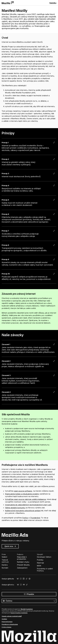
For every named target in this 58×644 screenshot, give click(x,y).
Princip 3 (5, 173)
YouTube (24, 585)
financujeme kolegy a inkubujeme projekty (22, 494)
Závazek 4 (6, 392)
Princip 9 (5, 259)
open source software (23, 491)
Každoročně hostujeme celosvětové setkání (23, 511)
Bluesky (18, 579)
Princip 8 (5, 245)
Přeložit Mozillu (23, 565)
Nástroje (40, 563)
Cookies (4, 619)
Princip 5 (5, 200)
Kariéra (5, 565)
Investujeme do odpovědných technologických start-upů (28, 505)
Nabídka (53, 3)
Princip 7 (5, 231)
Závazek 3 (6, 375)
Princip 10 (6, 274)
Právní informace (7, 622)
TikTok (27, 579)
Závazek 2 (6, 361)
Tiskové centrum (5, 561)
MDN (39, 566)
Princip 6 (5, 214)
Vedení (4, 557)
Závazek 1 (6, 344)
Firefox (25, 518)
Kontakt (5, 568)
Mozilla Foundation (27, 609)
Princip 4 (5, 185)
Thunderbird (35, 518)
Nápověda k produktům (22, 558)
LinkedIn (24, 579)
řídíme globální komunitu (15, 508)
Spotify (30, 579)
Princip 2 (5, 159)
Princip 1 (5, 143)
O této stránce (6, 627)
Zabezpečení (22, 568)
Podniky (40, 560)
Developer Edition (44, 557)
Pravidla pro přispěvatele (10, 624)
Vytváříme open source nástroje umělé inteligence (25, 499)
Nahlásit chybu (23, 562)
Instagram (21, 579)
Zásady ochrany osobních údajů (12, 616)
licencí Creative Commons (19, 613)
